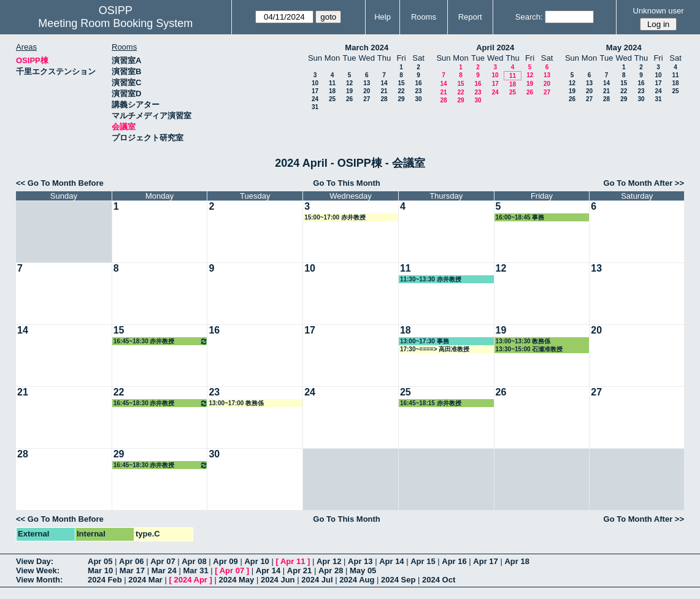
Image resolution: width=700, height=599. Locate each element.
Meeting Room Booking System (115, 23)
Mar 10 (100, 570)
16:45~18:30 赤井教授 (161, 341)
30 (418, 99)
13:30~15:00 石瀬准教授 (529, 349)
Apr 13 (360, 561)
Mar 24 (164, 570)
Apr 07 (163, 561)
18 (332, 91)
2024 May (236, 580)
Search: (529, 17)
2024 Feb (105, 580)
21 (384, 91)
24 (315, 99)
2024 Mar (145, 580)
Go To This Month (347, 183)
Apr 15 (423, 561)
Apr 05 (100, 561)
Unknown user (659, 11)
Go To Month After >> (644, 183)
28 (384, 99)
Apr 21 (299, 570)
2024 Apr (190, 580)
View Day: (35, 561)
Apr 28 (331, 570)
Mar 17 (132, 570)
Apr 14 (391, 561)
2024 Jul (317, 580)
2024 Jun (278, 580)
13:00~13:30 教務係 (523, 341)
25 (332, 99)
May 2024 (624, 48)
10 (315, 83)
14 (384, 83)
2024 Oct (439, 580)
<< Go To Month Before (60, 183)
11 (332, 83)
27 (367, 99)
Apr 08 (194, 561)
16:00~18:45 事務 (520, 217)
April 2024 (495, 48)
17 (315, 91)
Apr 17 (485, 561)
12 (349, 83)
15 (401, 83)
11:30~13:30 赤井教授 (431, 279)
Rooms (424, 17)
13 (367, 83)
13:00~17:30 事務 (425, 341)
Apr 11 (293, 561)
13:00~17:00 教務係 (236, 403)
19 (349, 91)
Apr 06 (131, 561)
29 (401, 99)
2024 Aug (357, 580)
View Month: (39, 580)
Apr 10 (256, 561)
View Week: (38, 570)
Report (470, 17)
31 (315, 107)
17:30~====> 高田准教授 (435, 349)
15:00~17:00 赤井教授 (335, 217)
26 (349, 99)
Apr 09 (225, 561)
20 (367, 91)
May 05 (363, 570)
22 (401, 91)
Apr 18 (517, 561)
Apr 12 (329, 561)
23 (418, 91)
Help (383, 17)
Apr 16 (454, 561)
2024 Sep (398, 580)
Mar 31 (195, 570)
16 (418, 83)
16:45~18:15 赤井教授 (431, 403)
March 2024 (367, 48)
